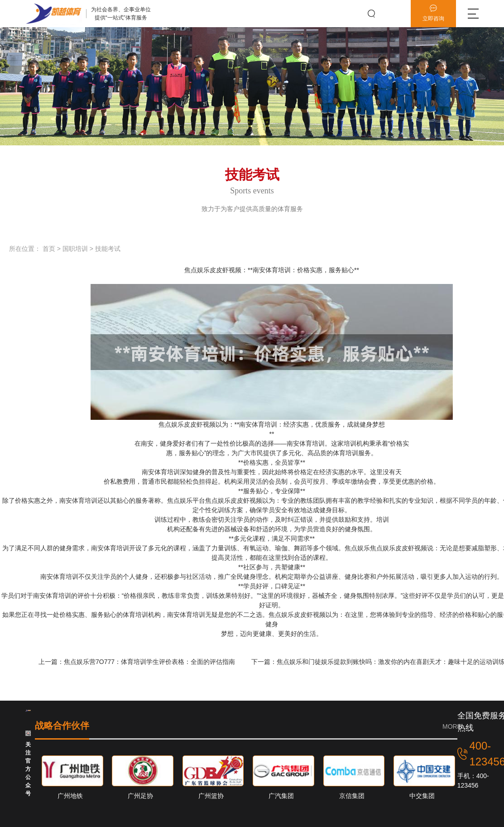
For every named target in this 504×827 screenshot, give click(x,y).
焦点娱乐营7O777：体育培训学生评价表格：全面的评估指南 (150, 662)
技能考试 (108, 249)
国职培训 (75, 249)
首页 (49, 249)
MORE (452, 726)
